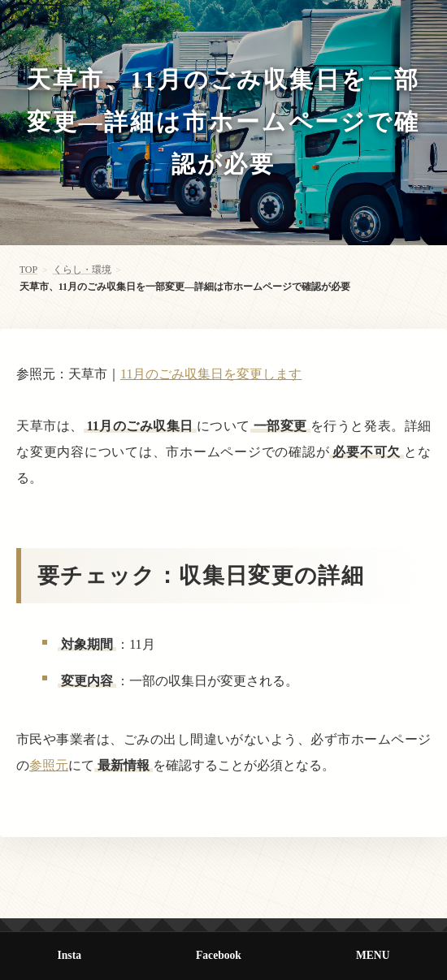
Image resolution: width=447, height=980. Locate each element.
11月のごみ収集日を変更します (211, 374)
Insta (69, 955)
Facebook (219, 955)
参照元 (49, 765)
